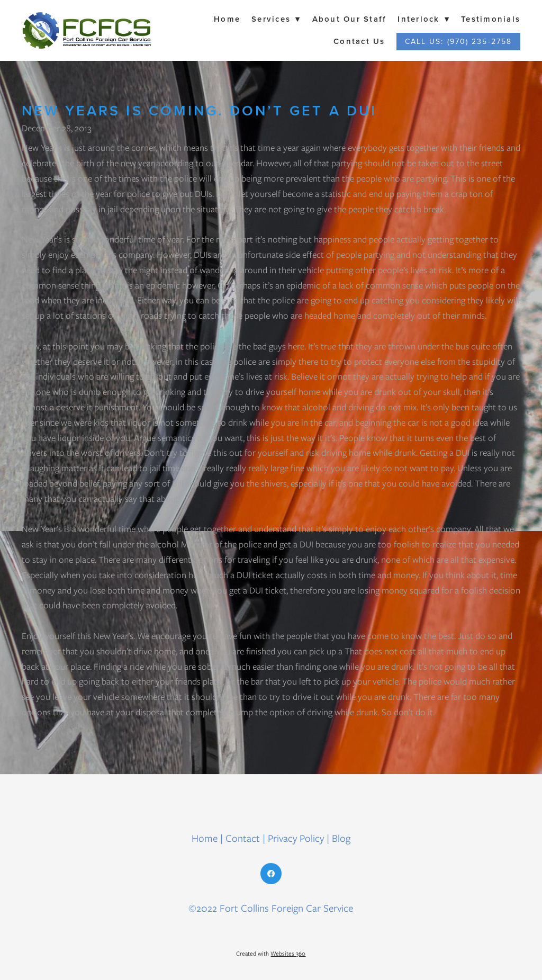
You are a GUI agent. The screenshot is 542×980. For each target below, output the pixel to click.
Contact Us (359, 41)
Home (227, 19)
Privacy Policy (296, 838)
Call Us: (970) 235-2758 (458, 41)
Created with (271, 954)
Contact (243, 838)
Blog (341, 838)
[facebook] (271, 874)
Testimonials (491, 19)
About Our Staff (350, 19)
